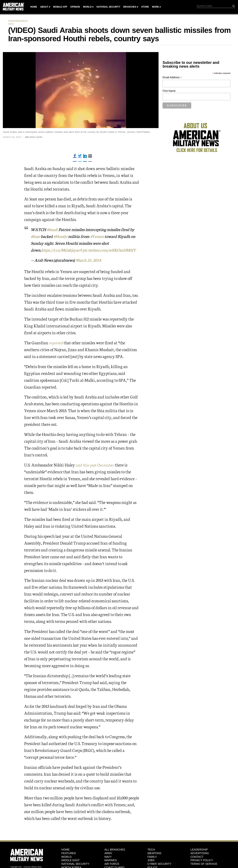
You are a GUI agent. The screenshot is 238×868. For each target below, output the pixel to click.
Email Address (172, 77)
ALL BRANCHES (115, 850)
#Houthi (61, 236)
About (44, 7)
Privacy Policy (202, 860)
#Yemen (98, 236)
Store (145, 7)
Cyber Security (159, 864)
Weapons (154, 853)
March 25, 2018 (89, 260)
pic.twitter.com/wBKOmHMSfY (111, 250)
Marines (111, 860)
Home (34, 7)
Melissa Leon (34, 137)
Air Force (112, 864)
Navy (108, 857)
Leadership (199, 850)
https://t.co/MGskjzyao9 (62, 250)
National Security (108, 7)
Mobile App (60, 7)
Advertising (200, 853)
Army (108, 853)
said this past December (96, 465)
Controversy (18, 21)
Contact (197, 857)
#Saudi (53, 229)
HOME (65, 850)
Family (152, 857)
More (155, 7)
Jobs (151, 860)
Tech (151, 850)
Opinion (75, 7)
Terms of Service (204, 864)
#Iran (35, 236)
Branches (130, 7)
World (87, 7)
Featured (69, 853)
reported (56, 342)
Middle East (71, 860)
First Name (169, 91)
